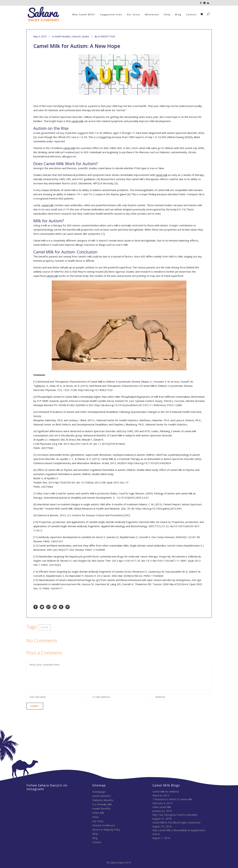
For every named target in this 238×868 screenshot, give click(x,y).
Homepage (99, 792)
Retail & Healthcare (104, 825)
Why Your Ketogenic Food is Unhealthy (175, 815)
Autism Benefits (102, 796)
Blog (95, 838)
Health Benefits (101, 808)
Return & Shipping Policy (106, 829)
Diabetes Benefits (103, 800)
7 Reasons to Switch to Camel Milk (172, 799)
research (76, 36)
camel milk (77, 121)
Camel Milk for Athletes (166, 791)
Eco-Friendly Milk (102, 804)
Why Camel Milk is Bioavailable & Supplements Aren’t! (179, 832)
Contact (97, 842)
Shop (95, 834)
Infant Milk (98, 813)
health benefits (62, 36)
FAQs (95, 817)
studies (85, 36)
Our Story (98, 821)
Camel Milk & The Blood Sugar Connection (176, 822)
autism (44, 627)
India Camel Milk (162, 807)
